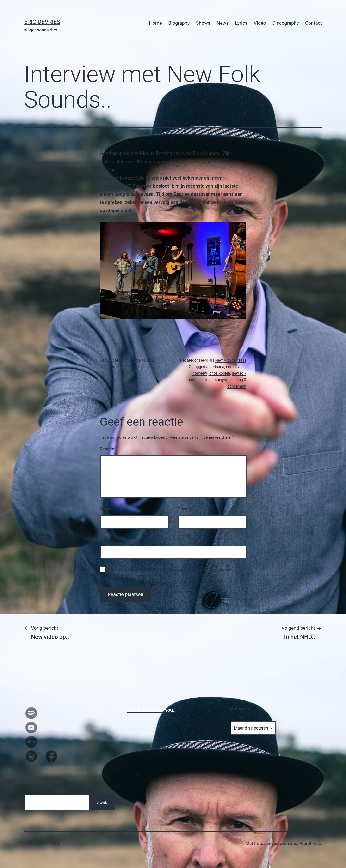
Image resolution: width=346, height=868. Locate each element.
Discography (285, 23)
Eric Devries (42, 22)
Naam (107, 509)
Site (103, 539)
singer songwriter (218, 380)
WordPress (310, 843)
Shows (203, 23)
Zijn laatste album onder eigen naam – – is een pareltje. (165, 162)
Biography (179, 23)
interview (199, 373)
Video (260, 23)
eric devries (236, 367)
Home (155, 23)
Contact (314, 23)
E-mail (185, 509)
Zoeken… (33, 788)
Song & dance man (134, 194)
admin (114, 367)
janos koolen (219, 373)
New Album (225, 360)
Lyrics (241, 23)
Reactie (107, 449)
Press (241, 360)
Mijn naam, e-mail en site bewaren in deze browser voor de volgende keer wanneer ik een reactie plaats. (170, 573)
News (223, 23)
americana (215, 367)
